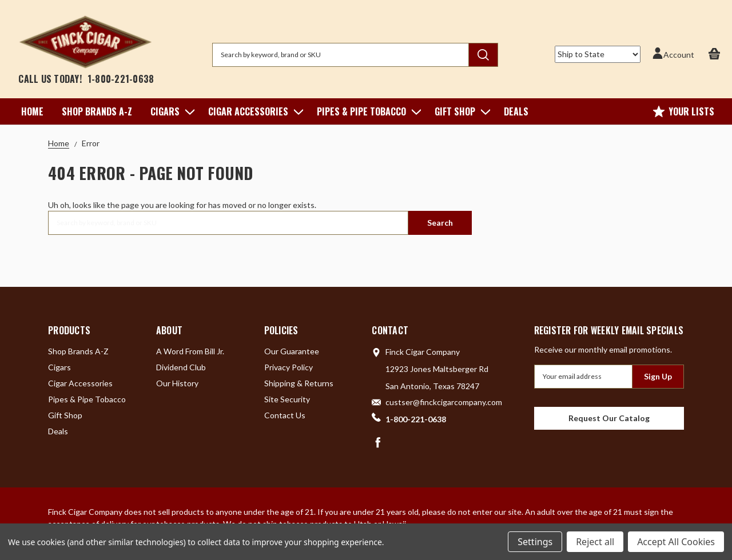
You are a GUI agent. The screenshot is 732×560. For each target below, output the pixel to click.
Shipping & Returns (299, 383)
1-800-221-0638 (121, 79)
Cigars (170, 111)
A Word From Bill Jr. (190, 351)
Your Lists (684, 111)
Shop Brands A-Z (97, 111)
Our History (177, 383)
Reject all (595, 542)
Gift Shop (460, 111)
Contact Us (285, 415)
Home (32, 111)
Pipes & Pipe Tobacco (367, 111)
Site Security (287, 399)
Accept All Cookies (676, 542)
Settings (535, 542)
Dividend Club (181, 367)
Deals (516, 111)
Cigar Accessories (253, 111)
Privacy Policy (289, 367)
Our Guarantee (292, 351)
